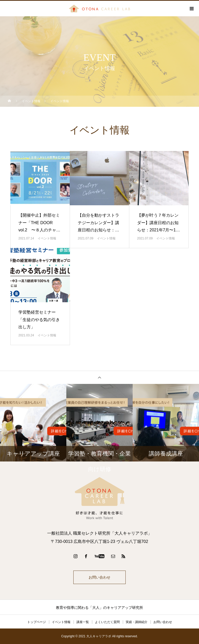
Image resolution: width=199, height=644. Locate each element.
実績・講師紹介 (137, 622)
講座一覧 (83, 622)
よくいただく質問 (107, 622)
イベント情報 (47, 238)
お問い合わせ (99, 577)
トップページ (37, 622)
